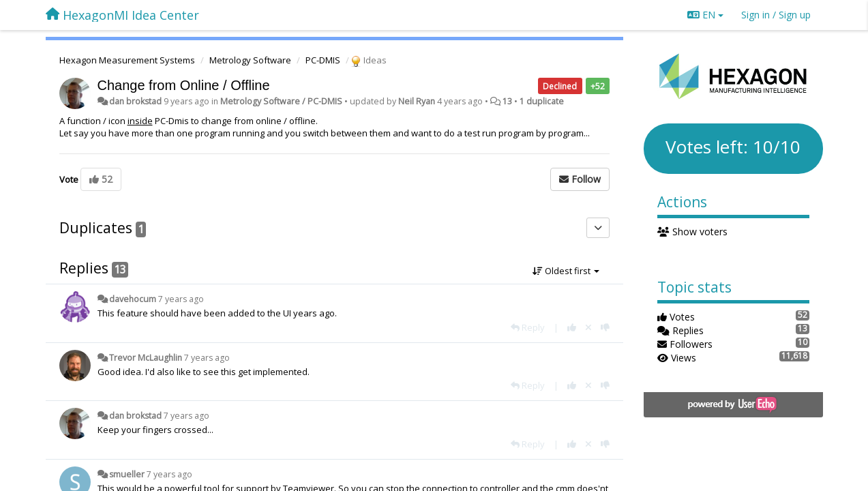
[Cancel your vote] (588, 327)
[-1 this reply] (605, 327)
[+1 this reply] (572, 327)
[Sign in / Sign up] (776, 15)
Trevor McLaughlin (146, 358)
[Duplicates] (598, 228)
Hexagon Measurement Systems (127, 60)
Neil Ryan (417, 101)
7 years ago (181, 299)
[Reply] (528, 327)
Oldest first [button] (566, 271)
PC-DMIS (323, 60)
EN (705, 15)
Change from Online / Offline (184, 85)
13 (507, 101)
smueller (127, 474)
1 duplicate (542, 101)
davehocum (133, 299)
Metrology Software (250, 60)
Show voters (692, 232)
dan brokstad (135, 101)
